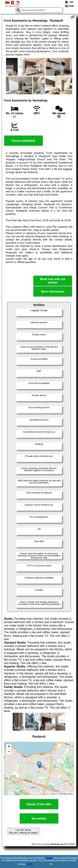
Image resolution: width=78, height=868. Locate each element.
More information (53, 292)
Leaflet (53, 794)
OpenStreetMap (66, 794)
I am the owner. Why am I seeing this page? (24, 831)
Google (49, 858)
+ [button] (9, 747)
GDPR (30, 864)
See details (39, 819)
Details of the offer (39, 804)
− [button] (9, 752)
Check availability (24, 141)
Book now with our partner (53, 281)
